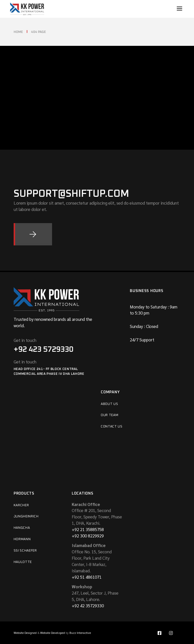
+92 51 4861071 (87, 577)
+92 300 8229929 (88, 536)
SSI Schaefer (25, 551)
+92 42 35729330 (88, 606)
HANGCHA (22, 528)
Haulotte (23, 562)
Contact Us (112, 427)
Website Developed (53, 633)
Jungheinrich (26, 516)
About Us (109, 404)
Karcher (21, 505)
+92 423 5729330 (43, 349)
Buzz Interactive (80, 633)
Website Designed (25, 633)
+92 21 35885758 (88, 529)
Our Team (110, 415)
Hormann (22, 539)
